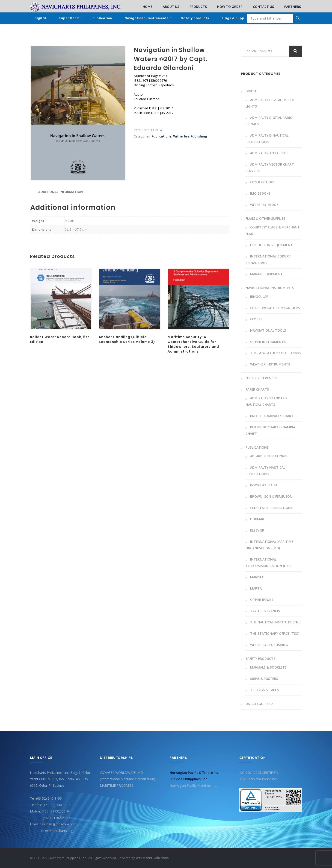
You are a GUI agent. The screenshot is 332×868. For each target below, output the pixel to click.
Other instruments (268, 342)
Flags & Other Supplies (265, 218)
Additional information (61, 192)
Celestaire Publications (271, 508)
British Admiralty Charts (273, 416)
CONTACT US (263, 7)
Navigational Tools (268, 330)
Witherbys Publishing (190, 136)
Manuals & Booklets (268, 667)
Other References (261, 378)
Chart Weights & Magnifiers (275, 308)
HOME (148, 7)
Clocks (256, 319)
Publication (102, 18)
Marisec (257, 577)
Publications (161, 136)
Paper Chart (69, 18)
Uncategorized (259, 704)
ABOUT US (171, 7)
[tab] (61, 191)
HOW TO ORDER (230, 7)
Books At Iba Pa (264, 485)
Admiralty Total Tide (269, 153)
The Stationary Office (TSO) (275, 633)
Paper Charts (257, 389)
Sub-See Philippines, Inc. (189, 779)
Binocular (259, 297)
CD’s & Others (262, 182)
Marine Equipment (266, 274)
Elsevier (257, 530)
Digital (40, 18)
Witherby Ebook (264, 205)
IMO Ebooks (260, 193)
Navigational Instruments (147, 18)
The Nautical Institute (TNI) (275, 622)
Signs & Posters (264, 679)
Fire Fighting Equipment (271, 245)
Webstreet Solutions (152, 858)
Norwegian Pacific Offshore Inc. (194, 773)
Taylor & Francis (265, 611)
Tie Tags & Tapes (264, 690)
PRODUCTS (198, 7)
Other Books (262, 600)
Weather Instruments (270, 364)
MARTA (256, 588)
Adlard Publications (268, 456)
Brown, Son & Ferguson (271, 496)
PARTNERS (293, 7)
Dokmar (257, 519)
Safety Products (195, 18)
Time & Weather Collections (275, 353)
